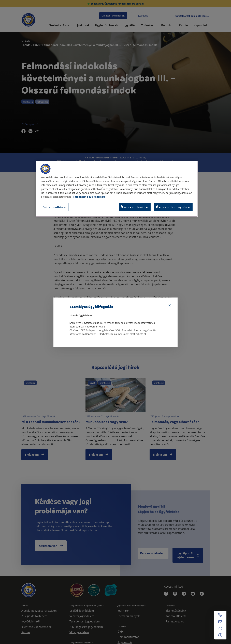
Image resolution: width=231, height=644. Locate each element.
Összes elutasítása (135, 207)
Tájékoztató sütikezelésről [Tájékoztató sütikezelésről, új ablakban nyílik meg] (90, 197)
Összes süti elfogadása (173, 207)
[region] (117, 189)
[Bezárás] (170, 305)
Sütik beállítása (55, 207)
